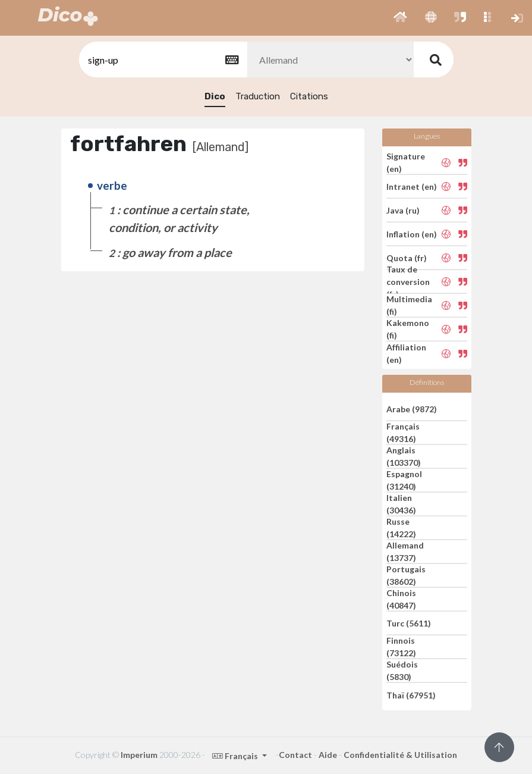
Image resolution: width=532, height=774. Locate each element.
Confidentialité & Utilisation (400, 755)
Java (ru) (403, 210)
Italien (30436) (401, 504)
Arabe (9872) (412, 408)
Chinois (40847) (401, 599)
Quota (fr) (407, 258)
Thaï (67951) (411, 695)
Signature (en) (406, 162)
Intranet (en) (412, 187)
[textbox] (162, 60)
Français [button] (236, 756)
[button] (400, 18)
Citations (309, 96)
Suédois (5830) (402, 670)
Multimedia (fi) (409, 305)
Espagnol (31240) (404, 480)
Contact (295, 755)
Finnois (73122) (401, 647)
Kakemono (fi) (408, 329)
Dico (215, 96)
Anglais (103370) (404, 456)
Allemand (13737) (405, 551)
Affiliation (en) (406, 353)
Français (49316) (403, 433)
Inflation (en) (412, 234)
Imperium (139, 755)
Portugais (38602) (406, 575)
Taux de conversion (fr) (408, 282)
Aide (328, 755)
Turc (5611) (409, 623)
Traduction (258, 96)
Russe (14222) (401, 528)
